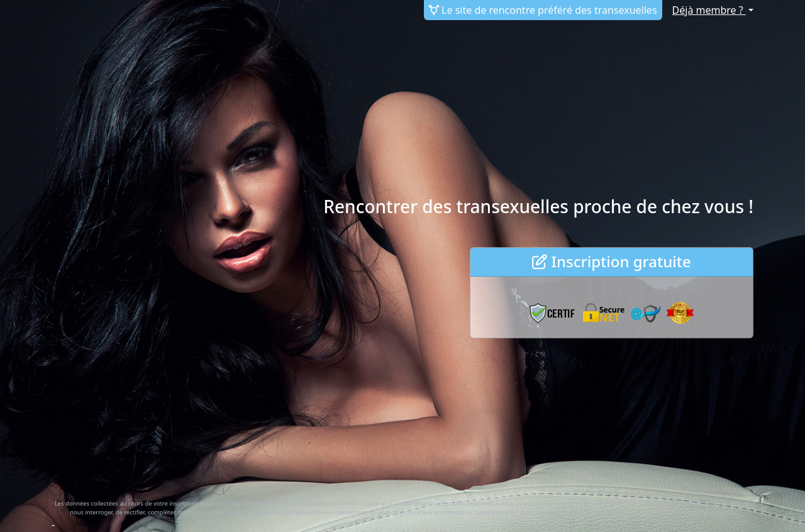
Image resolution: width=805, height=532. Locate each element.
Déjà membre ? (709, 10)
